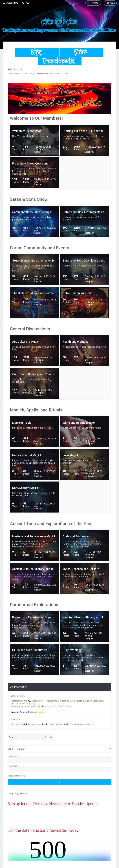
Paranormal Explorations (34, 605)
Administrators (27, 712)
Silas (93, 724)
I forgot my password (18, 793)
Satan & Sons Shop (29, 199)
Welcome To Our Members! (36, 118)
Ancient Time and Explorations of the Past (51, 524)
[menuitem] (26, 3)
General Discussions (30, 329)
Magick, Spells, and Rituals (36, 410)
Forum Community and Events (40, 248)
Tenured (40, 712)
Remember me (18, 776)
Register (20, 749)
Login (10, 749)
